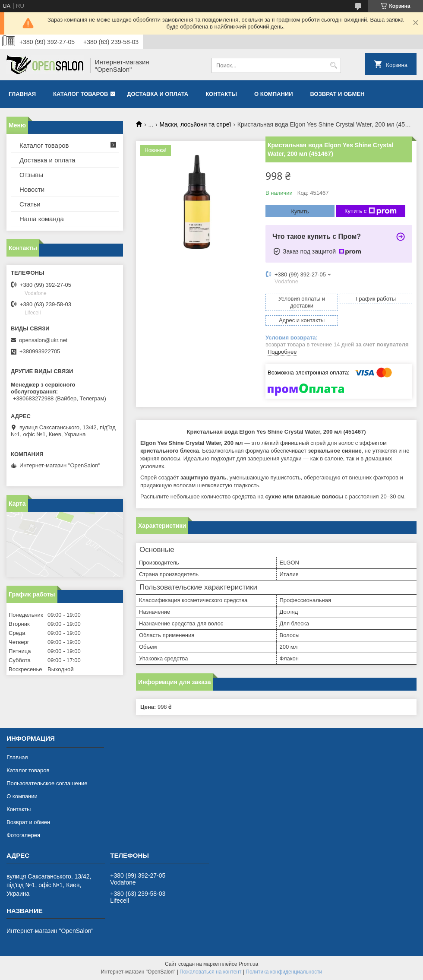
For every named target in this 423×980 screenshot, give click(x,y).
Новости (32, 189)
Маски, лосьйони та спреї (196, 124)
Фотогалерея (23, 835)
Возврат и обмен (337, 94)
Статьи (30, 204)
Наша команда (42, 219)
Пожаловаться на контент (210, 972)
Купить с (371, 211)
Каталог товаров (80, 94)
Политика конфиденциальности (284, 972)
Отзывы (31, 175)
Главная (22, 94)
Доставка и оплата (158, 94)
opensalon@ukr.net (43, 340)
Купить (300, 211)
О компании (273, 94)
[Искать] (333, 65)
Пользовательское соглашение (47, 783)
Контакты (221, 94)
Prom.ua (248, 964)
